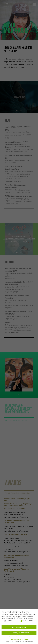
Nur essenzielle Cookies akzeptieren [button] (19, 637)
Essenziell (9, 621)
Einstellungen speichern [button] (19, 633)
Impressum (30, 642)
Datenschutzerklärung (20, 642)
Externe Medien (26, 621)
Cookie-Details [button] (9, 642)
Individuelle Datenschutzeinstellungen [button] (19, 639)
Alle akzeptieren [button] (19, 627)
